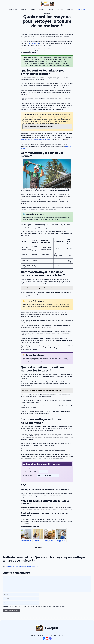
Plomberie (60, 9)
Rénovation (81, 9)
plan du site (42, 636)
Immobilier (70, 9)
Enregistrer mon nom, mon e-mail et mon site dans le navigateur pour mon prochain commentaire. (34, 606)
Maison (41, 9)
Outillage (50, 9)
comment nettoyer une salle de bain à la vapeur (36, 139)
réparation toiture (34, 43)
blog (36, 636)
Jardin (33, 9)
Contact (50, 636)
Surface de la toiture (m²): (31, 472)
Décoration (13, 9)
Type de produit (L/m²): (30, 475)
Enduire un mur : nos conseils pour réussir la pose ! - (22, 567)
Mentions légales (60, 636)
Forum (31, 636)
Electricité (24, 9)
